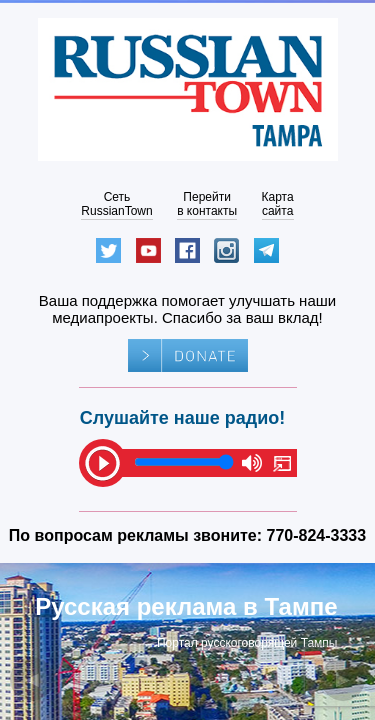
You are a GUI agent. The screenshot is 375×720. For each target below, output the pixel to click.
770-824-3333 (317, 535)
